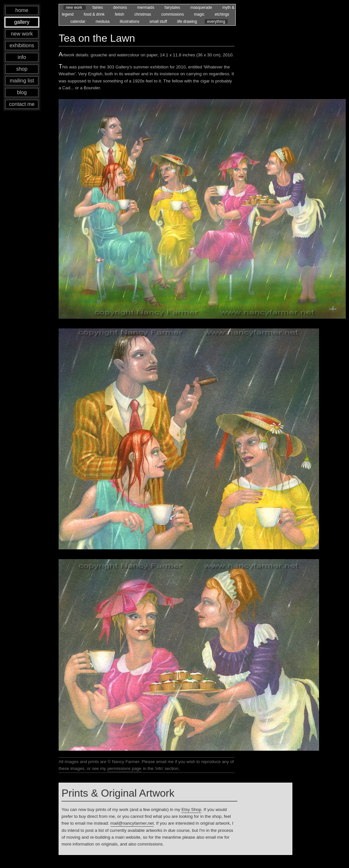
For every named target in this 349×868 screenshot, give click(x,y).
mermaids (146, 7)
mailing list (22, 81)
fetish (120, 14)
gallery (22, 22)
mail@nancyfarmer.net (132, 823)
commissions (173, 14)
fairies (98, 7)
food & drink (95, 14)
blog (22, 92)
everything (216, 22)
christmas (143, 14)
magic (200, 14)
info (22, 57)
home (22, 10)
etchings (222, 14)
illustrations (130, 22)
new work (75, 7)
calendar (78, 22)
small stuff (159, 22)
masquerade (202, 7)
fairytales (173, 7)
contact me (22, 104)
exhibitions (22, 45)
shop (22, 69)
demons (120, 7)
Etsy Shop (191, 810)
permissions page (124, 768)
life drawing (188, 22)
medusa (103, 22)
